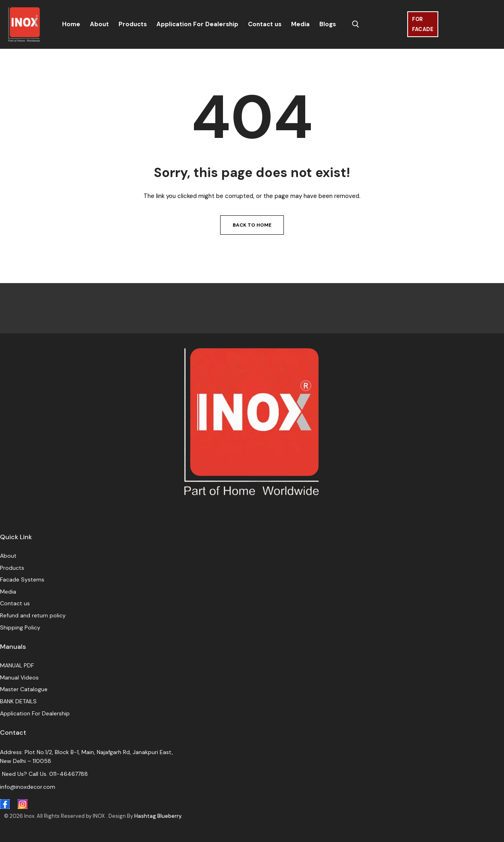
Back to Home (252, 225)
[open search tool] (356, 24)
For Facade (423, 24)
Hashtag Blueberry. (158, 816)
